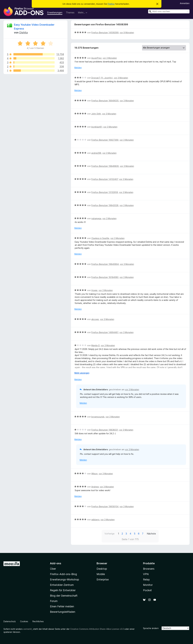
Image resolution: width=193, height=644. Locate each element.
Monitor (148, 585)
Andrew (95, 487)
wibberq (95, 520)
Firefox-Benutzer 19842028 (105, 205)
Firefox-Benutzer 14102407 (105, 179)
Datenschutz (10, 621)
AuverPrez (96, 58)
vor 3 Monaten (110, 58)
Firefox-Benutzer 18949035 (105, 101)
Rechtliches (38, 621)
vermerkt (28, 629)
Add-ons (56, 563)
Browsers (149, 569)
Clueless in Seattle (100, 238)
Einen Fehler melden (62, 606)
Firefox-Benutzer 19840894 (105, 264)
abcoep (95, 319)
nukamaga (96, 218)
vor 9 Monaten (127, 33)
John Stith (96, 114)
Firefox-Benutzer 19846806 (105, 166)
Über (53, 569)
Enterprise (103, 579)
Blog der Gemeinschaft (64, 596)
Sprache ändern (151, 628)
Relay (146, 579)
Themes (70, 13)
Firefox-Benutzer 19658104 (105, 506)
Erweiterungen (55, 13)
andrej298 (96, 153)
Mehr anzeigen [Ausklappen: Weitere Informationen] (82, 373)
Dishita (23, 33)
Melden (78, 68)
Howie (94, 290)
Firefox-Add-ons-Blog (63, 574)
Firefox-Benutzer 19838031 (105, 430)
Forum (54, 601)
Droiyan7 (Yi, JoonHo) (102, 78)
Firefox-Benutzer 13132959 (105, 192)
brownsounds (98, 417)
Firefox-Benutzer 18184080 (105, 277)
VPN (146, 574)
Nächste (151, 534)
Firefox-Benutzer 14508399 (105, 33)
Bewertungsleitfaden (63, 612)
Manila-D (95, 345)
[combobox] (169, 11)
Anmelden (185, 3)
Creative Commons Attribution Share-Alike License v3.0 (97, 629)
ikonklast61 (97, 127)
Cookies (24, 621)
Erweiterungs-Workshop (64, 579)
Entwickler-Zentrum (62, 585)
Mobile (101, 574)
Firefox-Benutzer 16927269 (105, 140)
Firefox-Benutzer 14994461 (105, 332)
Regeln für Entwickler (63, 590)
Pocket (147, 590)
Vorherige (109, 534)
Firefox (111, 4)
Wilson (94, 474)
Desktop (102, 569)
